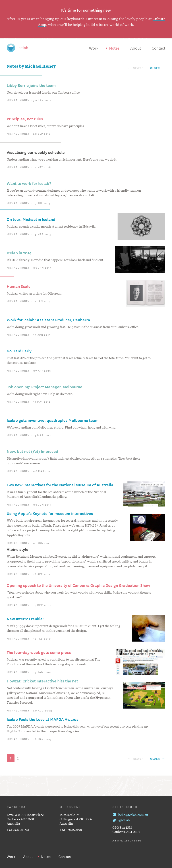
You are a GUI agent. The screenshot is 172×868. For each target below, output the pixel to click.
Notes (114, 48)
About (136, 48)
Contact (159, 48)
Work (94, 48)
